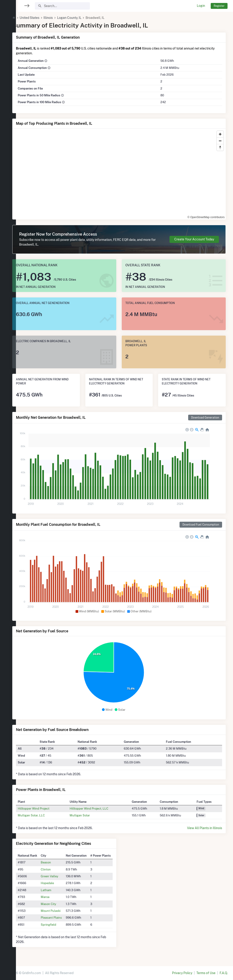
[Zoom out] (220, 141)
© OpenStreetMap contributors (206, 217)
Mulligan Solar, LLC (42, 815)
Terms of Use (206, 973)
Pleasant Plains (62, 918)
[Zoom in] (220, 134)
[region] (8, 487)
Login (201, 6)
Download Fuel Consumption (201, 525)
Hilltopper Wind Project (44, 808)
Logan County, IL (80, 18)
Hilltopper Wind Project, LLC (97, 808)
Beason (57, 862)
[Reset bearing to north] (220, 147)
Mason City (59, 904)
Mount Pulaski (62, 911)
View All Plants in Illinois (205, 828)
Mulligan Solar (88, 815)
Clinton (57, 869)
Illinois (59, 18)
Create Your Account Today (194, 239)
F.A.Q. (224, 973)
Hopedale (58, 883)
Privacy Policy (182, 973)
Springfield (59, 925)
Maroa (56, 897)
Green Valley (60, 876)
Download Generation (205, 418)
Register (219, 6)
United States (40, 18)
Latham (57, 890)
